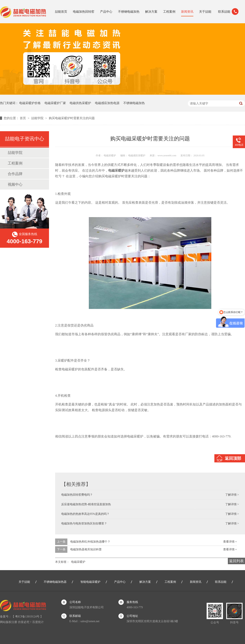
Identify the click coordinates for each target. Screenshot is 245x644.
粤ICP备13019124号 (27, 617)
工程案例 (169, 12)
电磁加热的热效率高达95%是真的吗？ (85, 514)
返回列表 (236, 561)
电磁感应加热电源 (107, 103)
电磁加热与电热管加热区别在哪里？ (84, 524)
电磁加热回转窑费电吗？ (77, 495)
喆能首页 (61, 12)
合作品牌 (15, 174)
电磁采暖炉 (78, 562)
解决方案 (151, 12)
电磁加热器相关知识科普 (86, 549)
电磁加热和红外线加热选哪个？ (90, 542)
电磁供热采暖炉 (80, 103)
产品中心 (106, 12)
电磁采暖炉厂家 (55, 103)
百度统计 (38, 622)
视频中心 (15, 184)
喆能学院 (38, 118)
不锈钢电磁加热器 (55, 582)
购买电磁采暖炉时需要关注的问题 (72, 118)
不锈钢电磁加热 (129, 12)
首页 (23, 118)
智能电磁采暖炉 (90, 582)
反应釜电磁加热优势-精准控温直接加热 (86, 504)
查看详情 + (230, 542)
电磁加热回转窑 (84, 12)
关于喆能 (205, 12)
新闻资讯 (187, 12)
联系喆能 (224, 12)
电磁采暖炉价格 (30, 103)
